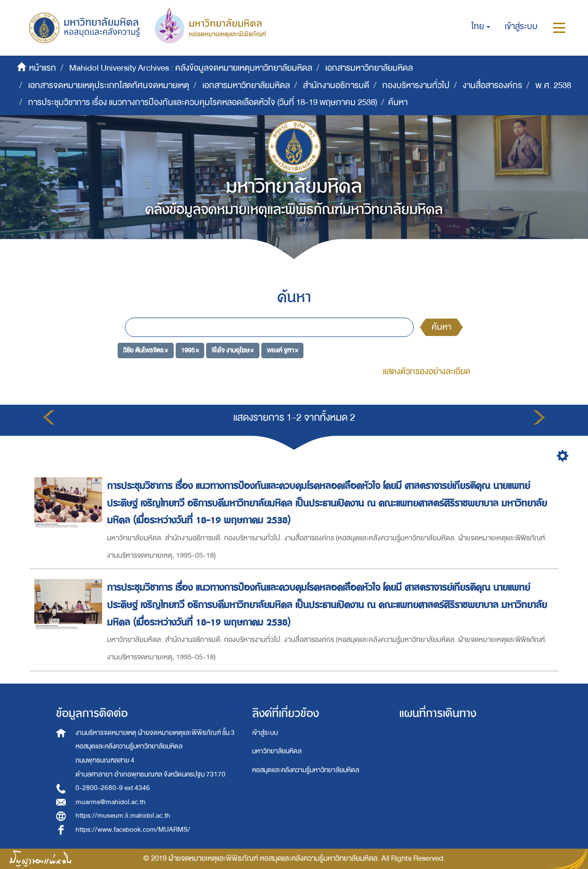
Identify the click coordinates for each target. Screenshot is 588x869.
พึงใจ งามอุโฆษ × (233, 350)
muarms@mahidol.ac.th (111, 802)
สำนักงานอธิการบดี (336, 85)
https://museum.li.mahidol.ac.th (123, 816)
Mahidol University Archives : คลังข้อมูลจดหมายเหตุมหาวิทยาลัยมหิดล (191, 68)
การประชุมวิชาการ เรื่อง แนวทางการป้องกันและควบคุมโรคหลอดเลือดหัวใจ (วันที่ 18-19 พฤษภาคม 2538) (203, 102)
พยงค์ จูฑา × (282, 350)
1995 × (190, 350)
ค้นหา (441, 327)
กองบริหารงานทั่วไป (416, 85)
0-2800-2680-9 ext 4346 (113, 788)
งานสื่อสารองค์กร (492, 85)
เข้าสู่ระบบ (265, 733)
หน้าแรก (43, 68)
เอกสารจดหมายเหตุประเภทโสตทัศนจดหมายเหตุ (109, 85)
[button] (481, 27)
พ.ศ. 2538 (553, 85)
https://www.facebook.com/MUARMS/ (133, 830)
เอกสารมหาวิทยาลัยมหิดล (369, 68)
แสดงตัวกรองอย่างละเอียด (427, 372)
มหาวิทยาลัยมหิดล (277, 751)
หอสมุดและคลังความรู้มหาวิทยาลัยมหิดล (306, 770)
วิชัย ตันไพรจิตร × (145, 350)
